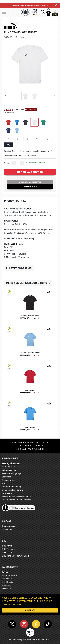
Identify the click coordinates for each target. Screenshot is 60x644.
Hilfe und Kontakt (10, 467)
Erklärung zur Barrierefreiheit (16, 497)
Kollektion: (11, 238)
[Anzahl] (18, 163)
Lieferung (7, 477)
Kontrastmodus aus (25, 508)
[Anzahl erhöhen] (22, 163)
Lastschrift (7, 579)
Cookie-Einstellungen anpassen (17, 500)
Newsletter (7, 529)
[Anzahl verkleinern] (14, 163)
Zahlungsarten (9, 470)
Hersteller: (11, 244)
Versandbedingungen (12, 473)
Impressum (8, 493)
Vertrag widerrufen (11, 463)
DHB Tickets (8, 552)
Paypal (5, 572)
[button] (4, 12)
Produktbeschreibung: (17, 209)
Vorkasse (6, 589)
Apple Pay (7, 585)
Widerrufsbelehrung (12, 487)
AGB (4, 483)
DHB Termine (8, 549)
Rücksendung (9, 480)
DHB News (7, 546)
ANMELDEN (30, 610)
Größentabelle (30, 155)
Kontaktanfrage (9, 526)
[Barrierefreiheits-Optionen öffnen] (5, 508)
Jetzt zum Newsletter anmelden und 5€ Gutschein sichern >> (30, 5)
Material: (9, 230)
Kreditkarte (7, 582)
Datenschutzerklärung (13, 490)
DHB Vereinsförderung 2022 (15, 556)
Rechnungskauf (9, 575)
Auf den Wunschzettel (30, 182)
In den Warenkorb (30, 172)
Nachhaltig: (11, 221)
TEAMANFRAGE (30, 187)
